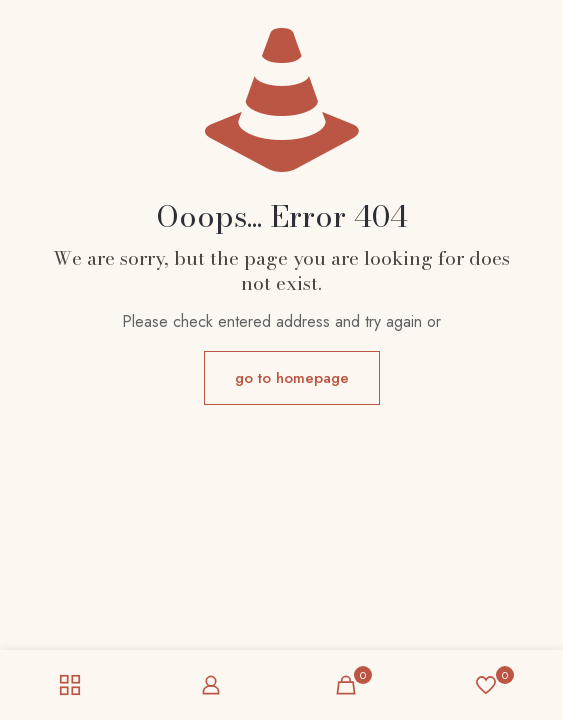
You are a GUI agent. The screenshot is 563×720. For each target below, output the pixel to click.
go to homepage (292, 378)
